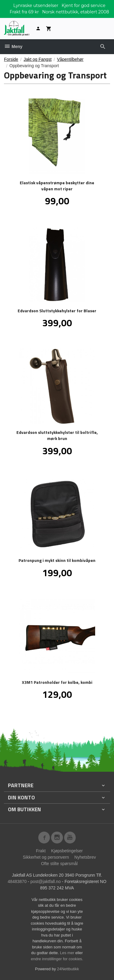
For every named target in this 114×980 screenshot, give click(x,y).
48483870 (17, 881)
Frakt (41, 851)
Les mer (68, 953)
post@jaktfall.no (46, 881)
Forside (11, 59)
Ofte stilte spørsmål (59, 864)
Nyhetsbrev (85, 857)
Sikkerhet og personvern (46, 857)
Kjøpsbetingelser (67, 851)
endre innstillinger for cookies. (57, 959)
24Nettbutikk (68, 969)
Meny (13, 47)
